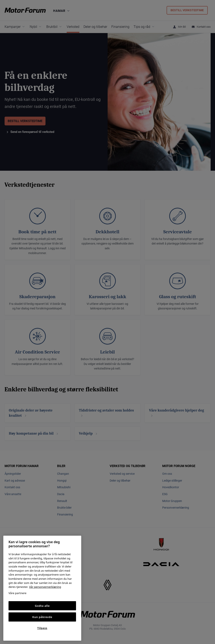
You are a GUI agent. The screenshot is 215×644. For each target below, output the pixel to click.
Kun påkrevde (42, 617)
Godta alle (42, 606)
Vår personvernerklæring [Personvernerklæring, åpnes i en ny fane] (45, 587)
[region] (42, 588)
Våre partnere (17, 593)
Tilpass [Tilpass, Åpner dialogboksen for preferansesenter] (42, 628)
